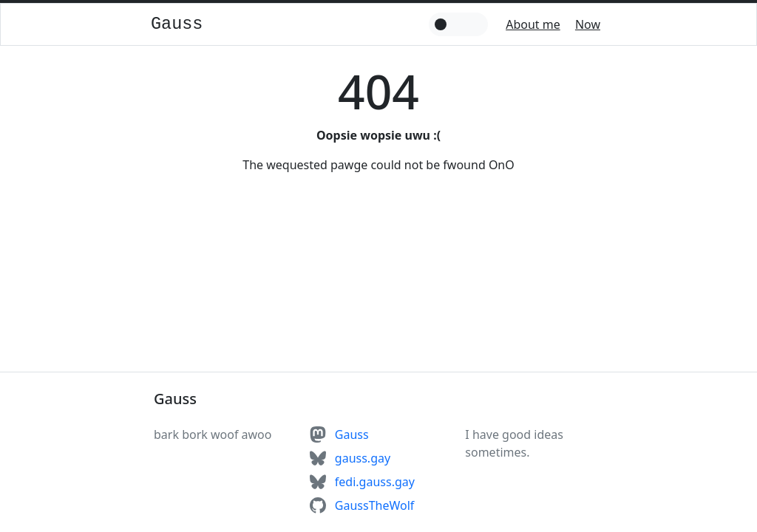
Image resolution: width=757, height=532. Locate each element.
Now (588, 24)
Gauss (177, 24)
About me (533, 24)
